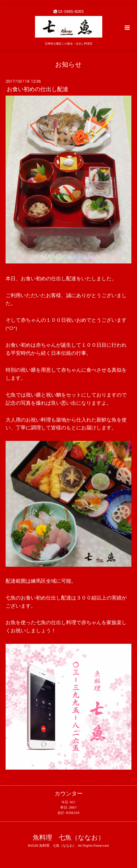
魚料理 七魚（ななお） (69, 838)
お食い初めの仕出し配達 (38, 89)
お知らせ (68, 65)
